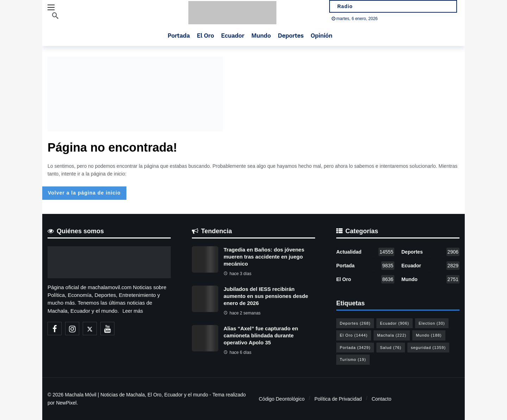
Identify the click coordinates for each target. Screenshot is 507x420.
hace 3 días (237, 274)
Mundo (430, 279)
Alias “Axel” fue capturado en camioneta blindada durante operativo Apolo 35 (261, 335)
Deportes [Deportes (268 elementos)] (355, 323)
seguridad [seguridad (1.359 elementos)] (428, 348)
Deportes (430, 252)
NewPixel (66, 403)
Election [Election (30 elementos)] (432, 323)
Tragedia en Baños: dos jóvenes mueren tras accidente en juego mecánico (264, 257)
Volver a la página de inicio (84, 193)
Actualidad (365, 252)
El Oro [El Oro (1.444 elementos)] (354, 335)
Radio (344, 6)
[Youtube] (107, 329)
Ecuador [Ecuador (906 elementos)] (395, 323)
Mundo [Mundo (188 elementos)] (429, 335)
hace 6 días (237, 352)
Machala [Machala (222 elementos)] (392, 335)
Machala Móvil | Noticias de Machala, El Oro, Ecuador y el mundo (136, 395)
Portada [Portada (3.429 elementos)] (355, 348)
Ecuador (430, 266)
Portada (365, 266)
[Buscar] (55, 15)
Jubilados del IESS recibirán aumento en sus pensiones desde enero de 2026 (266, 296)
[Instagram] (72, 329)
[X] (90, 329)
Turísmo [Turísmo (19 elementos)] (353, 359)
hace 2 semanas (242, 313)
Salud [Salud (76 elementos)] (391, 348)
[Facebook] (55, 329)
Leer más (133, 311)
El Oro (365, 279)
